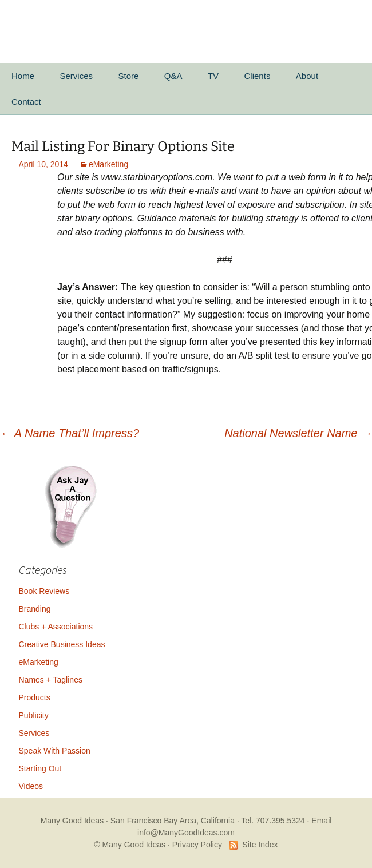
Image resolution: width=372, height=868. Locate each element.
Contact (26, 102)
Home (23, 76)
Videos (31, 786)
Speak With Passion (55, 751)
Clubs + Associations (56, 627)
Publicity (34, 715)
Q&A (173, 76)
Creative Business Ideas (62, 644)
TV (213, 76)
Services (76, 76)
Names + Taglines (51, 680)
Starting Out (40, 768)
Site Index (260, 845)
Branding (35, 609)
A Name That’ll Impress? (70, 433)
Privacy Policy (197, 845)
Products (35, 697)
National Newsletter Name (298, 433)
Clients (258, 76)
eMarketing (108, 164)
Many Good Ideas (72, 821)
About (307, 76)
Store (128, 76)
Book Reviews (44, 591)
